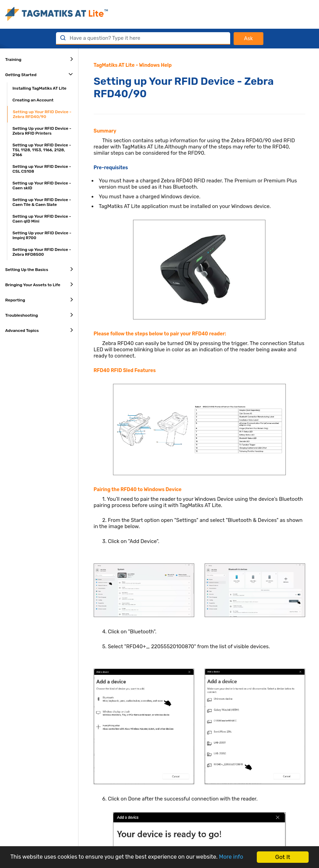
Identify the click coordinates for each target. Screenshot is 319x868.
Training (39, 59)
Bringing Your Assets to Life (39, 284)
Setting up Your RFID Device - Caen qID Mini (42, 219)
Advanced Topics (39, 330)
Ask (248, 38)
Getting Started (39, 74)
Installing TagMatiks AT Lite (39, 88)
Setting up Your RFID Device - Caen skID (42, 186)
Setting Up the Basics (39, 269)
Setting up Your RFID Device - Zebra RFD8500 (42, 252)
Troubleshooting (39, 315)
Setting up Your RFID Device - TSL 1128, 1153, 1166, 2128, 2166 (42, 150)
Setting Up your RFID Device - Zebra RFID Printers (42, 131)
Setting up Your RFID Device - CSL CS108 (42, 169)
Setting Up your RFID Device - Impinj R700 (42, 235)
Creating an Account (33, 100)
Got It (283, 854)
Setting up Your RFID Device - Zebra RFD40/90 (42, 114)
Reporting (39, 299)
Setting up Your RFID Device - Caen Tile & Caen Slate (42, 202)
